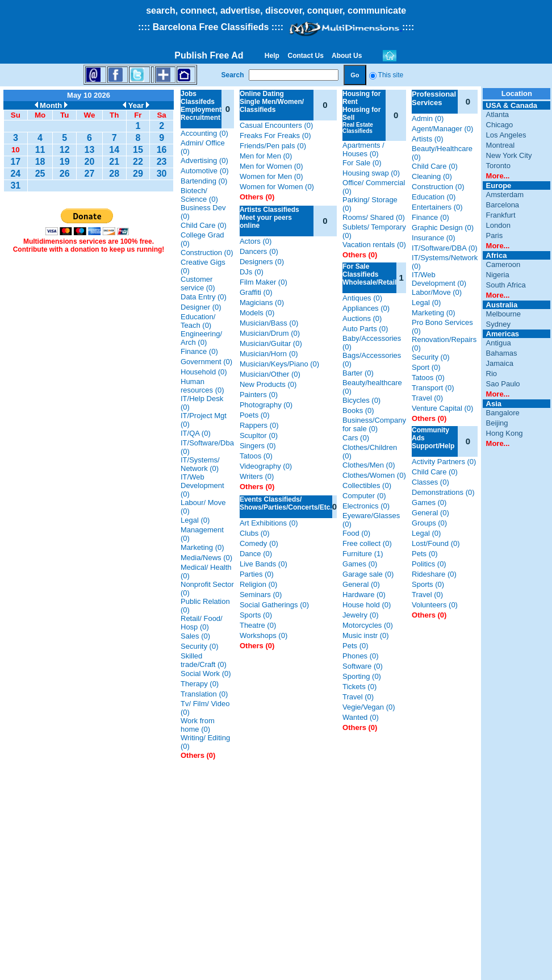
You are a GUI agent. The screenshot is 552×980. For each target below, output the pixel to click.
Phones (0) (361, 656)
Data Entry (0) (204, 297)
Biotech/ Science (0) (199, 195)
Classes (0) (430, 482)
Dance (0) (256, 554)
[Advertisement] (89, 433)
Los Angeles (506, 135)
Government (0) (206, 362)
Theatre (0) (258, 625)
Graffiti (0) (256, 292)
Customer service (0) (198, 283)
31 (15, 185)
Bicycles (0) (361, 400)
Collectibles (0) (367, 485)
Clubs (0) (255, 533)
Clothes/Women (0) (374, 475)
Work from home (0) (198, 725)
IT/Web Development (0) (202, 485)
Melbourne (503, 314)
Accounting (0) (204, 133)
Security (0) (199, 646)
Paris (495, 235)
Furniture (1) (363, 554)
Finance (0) (199, 351)
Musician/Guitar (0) (271, 343)
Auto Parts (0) (365, 329)
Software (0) (363, 666)
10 (16, 150)
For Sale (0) (362, 163)
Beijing (497, 423)
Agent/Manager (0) (442, 129)
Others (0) (198, 755)
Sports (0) (256, 615)
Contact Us (306, 56)
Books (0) (358, 410)
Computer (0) (364, 496)
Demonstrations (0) (443, 492)
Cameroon (503, 264)
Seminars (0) (261, 595)
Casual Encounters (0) (276, 125)
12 (65, 150)
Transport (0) (433, 388)
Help (272, 56)
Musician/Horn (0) (269, 354)
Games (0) (360, 564)
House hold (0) (367, 605)
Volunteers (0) (435, 605)
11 (40, 150)
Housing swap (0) (371, 173)
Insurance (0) (434, 238)
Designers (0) (262, 262)
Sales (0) (195, 636)
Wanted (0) (361, 717)
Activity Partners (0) (444, 462)
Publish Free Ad (209, 55)
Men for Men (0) (266, 156)
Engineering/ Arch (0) (201, 338)
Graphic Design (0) (443, 228)
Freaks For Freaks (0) (275, 135)
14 (114, 150)
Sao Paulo (503, 384)
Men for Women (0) (271, 166)
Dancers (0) (259, 251)
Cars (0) (356, 438)
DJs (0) (252, 272)
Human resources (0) (202, 386)
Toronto (498, 166)
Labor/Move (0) (437, 292)
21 (114, 162)
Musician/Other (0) (270, 374)
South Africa (506, 285)
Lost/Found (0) (436, 543)
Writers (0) (257, 476)
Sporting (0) (362, 676)
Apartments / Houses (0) (363, 149)
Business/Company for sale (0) (374, 424)
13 (90, 150)
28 (114, 174)
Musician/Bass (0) (269, 323)
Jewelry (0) (361, 615)
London (498, 225)
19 (65, 162)
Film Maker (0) (264, 282)
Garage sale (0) (368, 574)
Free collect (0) (367, 543)
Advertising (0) (204, 160)
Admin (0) (428, 118)
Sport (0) (426, 367)
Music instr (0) (366, 635)
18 (40, 162)
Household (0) (204, 372)
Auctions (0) (362, 318)
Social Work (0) (206, 674)
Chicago (500, 125)
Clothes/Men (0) (369, 465)
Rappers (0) (259, 425)
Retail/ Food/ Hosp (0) (202, 623)
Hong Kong (505, 433)
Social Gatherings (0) (274, 605)
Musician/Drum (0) (270, 333)
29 (138, 174)
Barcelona (503, 205)
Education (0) (434, 197)
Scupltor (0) (259, 435)
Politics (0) (429, 564)
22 (138, 162)
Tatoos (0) (256, 456)
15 (138, 150)
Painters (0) (259, 395)
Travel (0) (358, 697)
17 (15, 162)
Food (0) (356, 533)
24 (15, 174)
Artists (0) (428, 139)
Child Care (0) (204, 225)
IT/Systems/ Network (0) (200, 464)
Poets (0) (255, 415)
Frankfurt (501, 215)
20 (90, 162)
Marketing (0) (202, 547)
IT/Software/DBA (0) (445, 248)
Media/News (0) (206, 558)
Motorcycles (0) (368, 625)
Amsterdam (505, 195)
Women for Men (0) (271, 176)
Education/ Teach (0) (198, 321)
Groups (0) (429, 523)
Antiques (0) (362, 298)
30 (162, 174)
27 (90, 174)
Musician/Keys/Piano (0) (279, 364)
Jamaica (500, 363)
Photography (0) (266, 405)
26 (65, 174)
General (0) (361, 584)
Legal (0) (195, 520)
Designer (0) (201, 307)
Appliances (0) (366, 308)
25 (40, 174)
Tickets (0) (359, 687)
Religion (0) (258, 584)
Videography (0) (266, 466)
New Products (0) (268, 384)
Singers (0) (258, 446)
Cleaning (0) (432, 176)
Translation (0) (204, 694)
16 (162, 150)
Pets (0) (356, 646)
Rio (492, 374)
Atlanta (497, 114)
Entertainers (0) (437, 207)
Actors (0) (256, 241)
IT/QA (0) (196, 433)
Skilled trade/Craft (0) (204, 660)
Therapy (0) (200, 684)
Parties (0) (257, 574)
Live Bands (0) (264, 564)
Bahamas (502, 353)
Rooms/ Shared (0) (374, 217)
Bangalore (503, 413)
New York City (509, 155)
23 (162, 162)
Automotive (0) (205, 171)
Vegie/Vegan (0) (369, 707)
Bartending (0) (204, 181)
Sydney (498, 324)
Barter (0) (358, 373)
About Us (347, 56)
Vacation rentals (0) (374, 245)
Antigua (499, 343)
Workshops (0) (264, 635)
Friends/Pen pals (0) (273, 146)
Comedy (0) (259, 543)
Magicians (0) (262, 303)
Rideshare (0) (434, 574)
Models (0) (257, 313)
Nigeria (498, 275)
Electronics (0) (366, 506)
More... (498, 176)
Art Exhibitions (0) (269, 523)
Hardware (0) (364, 595)
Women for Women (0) (277, 187)
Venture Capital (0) (442, 408)
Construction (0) (207, 253)
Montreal (501, 145)
